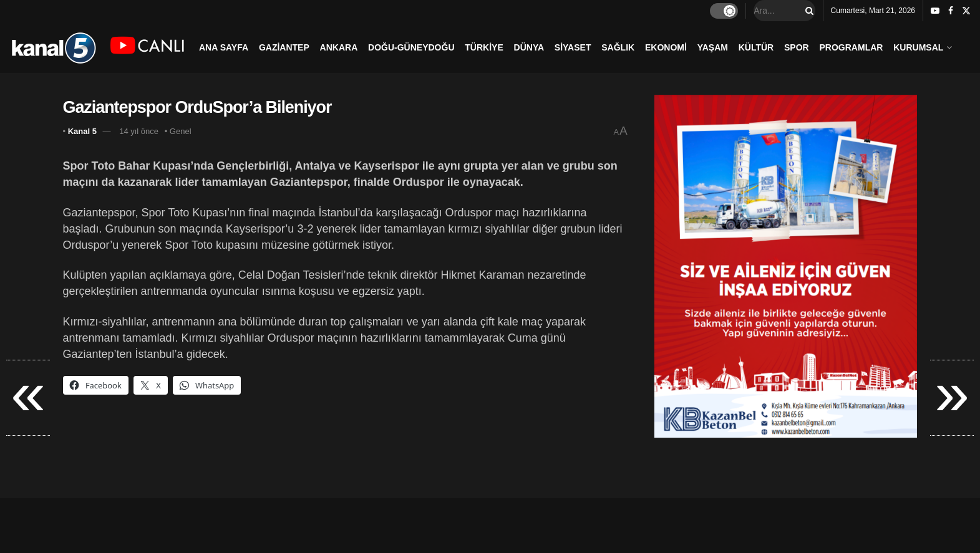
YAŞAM (713, 47)
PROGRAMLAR (851, 47)
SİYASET (573, 47)
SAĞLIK (618, 47)
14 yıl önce (139, 131)
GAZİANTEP (284, 47)
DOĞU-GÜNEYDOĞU (411, 47)
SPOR (797, 47)
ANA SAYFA (224, 47)
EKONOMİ (666, 47)
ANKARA (339, 47)
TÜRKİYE (484, 47)
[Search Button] (807, 11)
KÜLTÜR (756, 47)
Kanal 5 (82, 131)
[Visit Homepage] (53, 47)
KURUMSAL (918, 47)
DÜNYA (529, 47)
